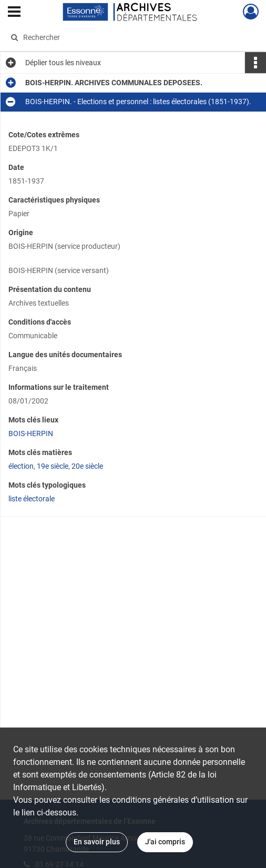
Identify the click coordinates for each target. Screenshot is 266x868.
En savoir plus (97, 842)
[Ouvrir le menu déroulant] (14, 13)
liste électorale (32, 499)
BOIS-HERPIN (31, 433)
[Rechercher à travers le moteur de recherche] (127, 37)
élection (21, 466)
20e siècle (87, 466)
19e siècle (53, 466)
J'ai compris (165, 842)
